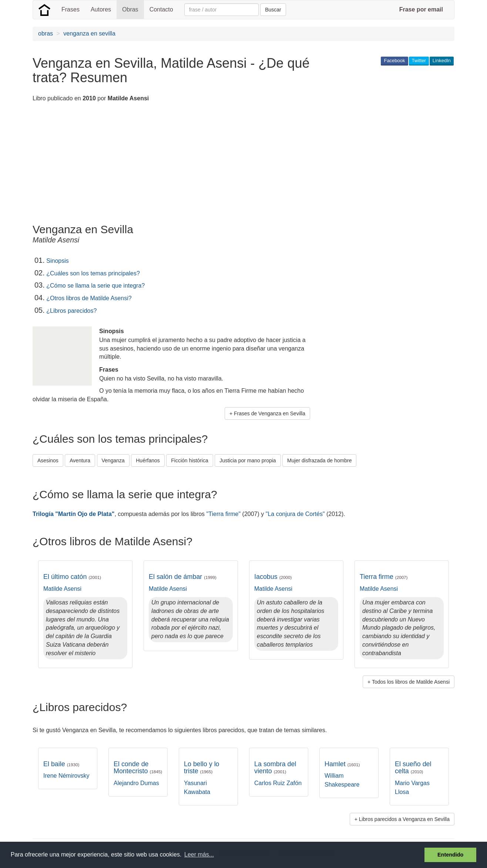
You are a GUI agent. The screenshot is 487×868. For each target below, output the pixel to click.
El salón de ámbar (183, 577)
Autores (101, 9)
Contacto (161, 9)
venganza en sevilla (89, 33)
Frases (70, 9)
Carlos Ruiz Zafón (278, 783)
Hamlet (342, 764)
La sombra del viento (275, 768)
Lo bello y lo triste (202, 768)
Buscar (273, 10)
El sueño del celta (413, 768)
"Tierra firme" (224, 514)
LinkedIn (442, 61)
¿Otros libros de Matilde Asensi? (89, 298)
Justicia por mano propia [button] (248, 460)
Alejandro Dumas (136, 783)
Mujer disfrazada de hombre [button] (319, 460)
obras (46, 33)
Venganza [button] (113, 460)
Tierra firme (384, 577)
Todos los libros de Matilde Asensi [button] (411, 682)
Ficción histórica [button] (189, 460)
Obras (130, 9)
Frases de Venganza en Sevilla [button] (270, 413)
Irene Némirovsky (66, 776)
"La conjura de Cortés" (295, 514)
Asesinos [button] (48, 460)
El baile (61, 764)
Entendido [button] (450, 855)
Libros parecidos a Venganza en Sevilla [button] (404, 819)
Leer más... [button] (199, 854)
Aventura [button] (80, 460)
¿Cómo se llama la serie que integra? (95, 286)
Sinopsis (57, 261)
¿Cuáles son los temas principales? (93, 273)
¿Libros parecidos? (71, 311)
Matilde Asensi (62, 589)
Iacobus (273, 577)
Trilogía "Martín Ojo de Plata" (73, 514)
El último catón (72, 577)
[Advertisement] (167, 164)
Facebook (394, 61)
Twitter (419, 61)
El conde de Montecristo (138, 768)
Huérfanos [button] (148, 460)
